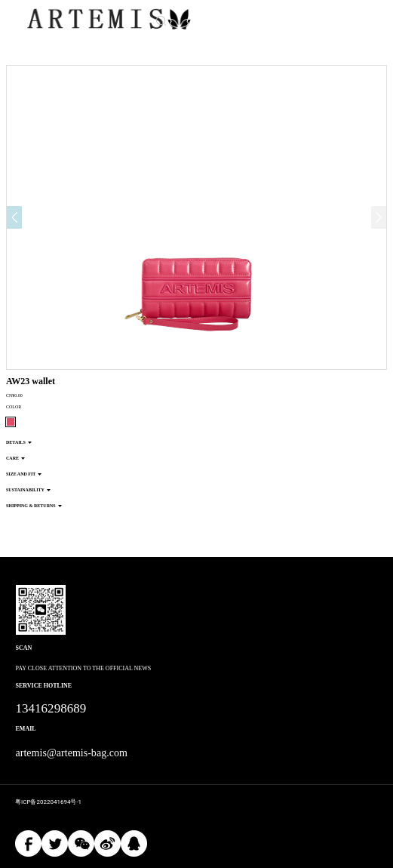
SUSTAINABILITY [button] (28, 490)
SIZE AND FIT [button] (24, 474)
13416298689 (51, 708)
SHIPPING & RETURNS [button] (34, 506)
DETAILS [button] (19, 442)
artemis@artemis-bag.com (72, 753)
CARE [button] (15, 458)
